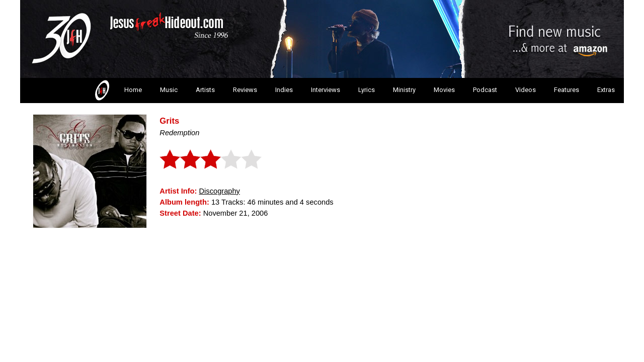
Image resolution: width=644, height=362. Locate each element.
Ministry (404, 90)
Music (169, 90)
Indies (284, 90)
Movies (444, 90)
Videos (526, 90)
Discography (219, 191)
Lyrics (367, 90)
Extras (606, 90)
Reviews (245, 90)
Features (567, 90)
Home (117, 90)
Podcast (485, 90)
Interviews (326, 90)
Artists (205, 90)
